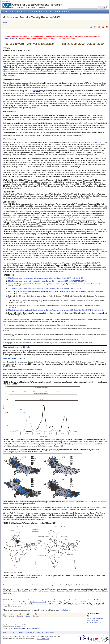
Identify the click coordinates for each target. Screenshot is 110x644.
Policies (20, 632)
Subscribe (20, 616)
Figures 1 (37, 91)
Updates (11, 616)
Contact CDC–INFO (43, 639)
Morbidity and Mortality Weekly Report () (32, 17)
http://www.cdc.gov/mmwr (38, 602)
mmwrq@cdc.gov (10, 38)
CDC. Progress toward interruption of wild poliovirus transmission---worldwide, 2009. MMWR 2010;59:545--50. (46, 278)
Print (4, 616)
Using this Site (30, 632)
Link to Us (40, 632)
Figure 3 (98, 143)
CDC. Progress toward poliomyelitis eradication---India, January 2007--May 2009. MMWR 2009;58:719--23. (45, 289)
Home (5, 632)
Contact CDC (50, 632)
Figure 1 (41, 95)
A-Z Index (12, 632)
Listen (28, 616)
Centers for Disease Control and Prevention (26, 628)
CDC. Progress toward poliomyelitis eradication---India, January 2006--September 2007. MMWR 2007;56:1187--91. (47, 281)
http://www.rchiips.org (94, 292)
